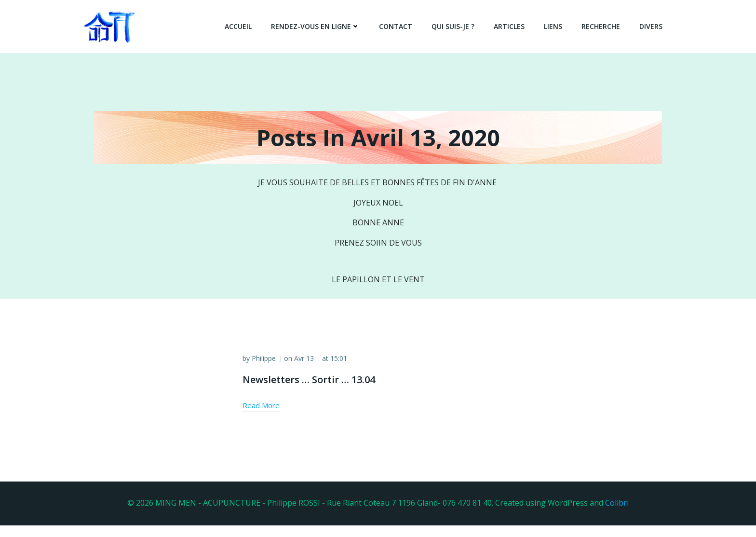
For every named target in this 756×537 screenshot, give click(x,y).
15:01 (342, 376)
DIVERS (654, 26)
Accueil (241, 26)
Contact (398, 26)
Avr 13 (307, 376)
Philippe (267, 376)
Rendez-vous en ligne (318, 26)
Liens (556, 26)
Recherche (604, 26)
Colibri (617, 515)
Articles (512, 26)
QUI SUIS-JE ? (456, 26)
